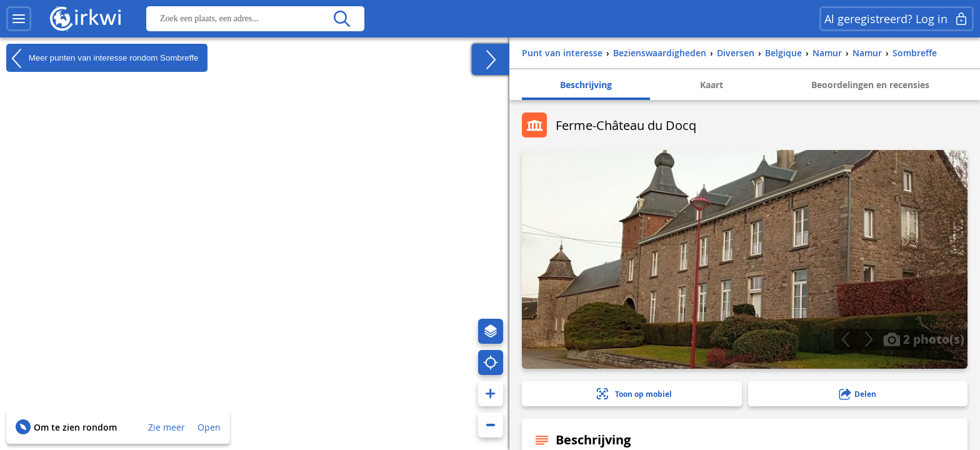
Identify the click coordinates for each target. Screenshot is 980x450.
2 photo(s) (924, 339)
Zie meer (167, 427)
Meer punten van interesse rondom (102, 58)
